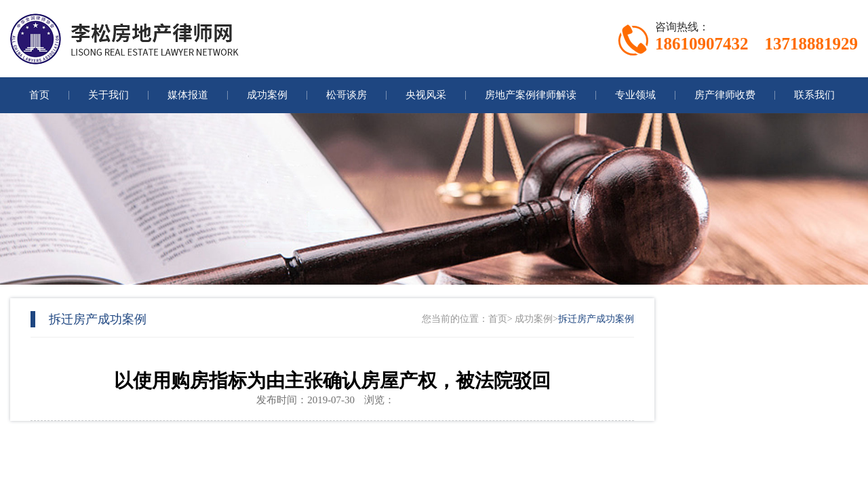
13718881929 (812, 44)
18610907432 (702, 44)
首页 (498, 319)
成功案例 (534, 319)
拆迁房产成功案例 (596, 319)
